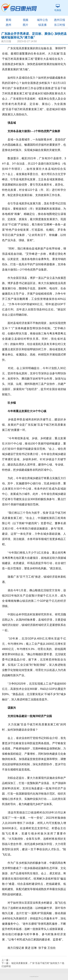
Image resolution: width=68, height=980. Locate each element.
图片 (26, 25)
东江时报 (60, 25)
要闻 (8, 20)
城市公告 (42, 20)
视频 (26, 20)
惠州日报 (60, 20)
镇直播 (42, 25)
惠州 (8, 25)
